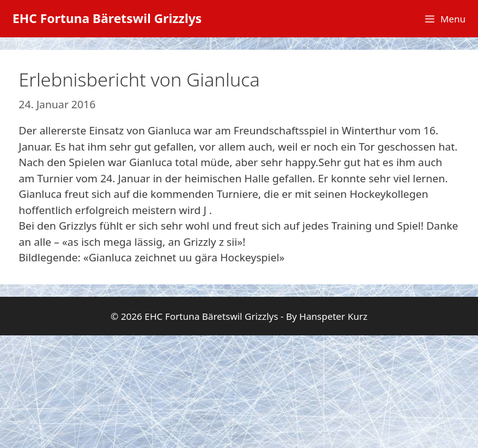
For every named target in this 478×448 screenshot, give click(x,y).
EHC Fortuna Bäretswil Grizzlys (107, 18)
